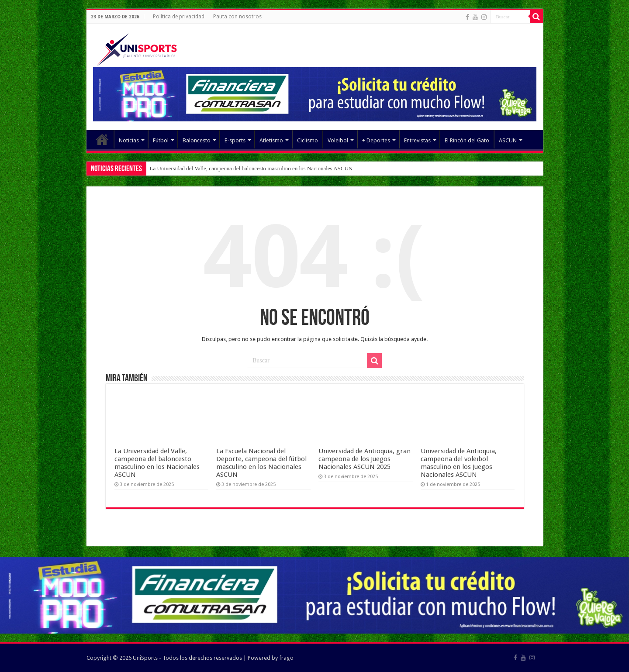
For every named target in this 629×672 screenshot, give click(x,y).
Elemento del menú (102, 139)
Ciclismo (308, 140)
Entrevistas (417, 140)
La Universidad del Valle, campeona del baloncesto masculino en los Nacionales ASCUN (251, 168)
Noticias (129, 140)
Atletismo (271, 140)
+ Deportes (376, 140)
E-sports (235, 140)
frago (286, 658)
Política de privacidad (179, 17)
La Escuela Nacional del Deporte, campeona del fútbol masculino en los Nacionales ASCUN (261, 463)
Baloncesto (197, 140)
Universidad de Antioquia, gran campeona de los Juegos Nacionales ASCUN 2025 (365, 459)
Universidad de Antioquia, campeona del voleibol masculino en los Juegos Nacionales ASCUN (459, 463)
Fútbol (161, 140)
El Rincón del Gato (467, 140)
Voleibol (338, 140)
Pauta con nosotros (237, 17)
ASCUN (508, 140)
